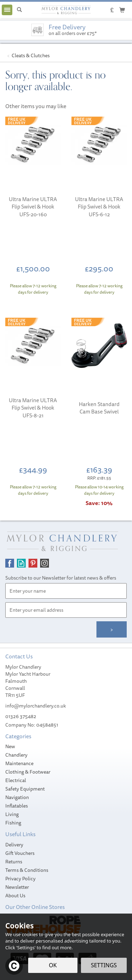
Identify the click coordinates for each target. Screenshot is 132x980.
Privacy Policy (20, 879)
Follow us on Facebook (10, 563)
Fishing (13, 823)
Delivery (14, 845)
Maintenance (19, 763)
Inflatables (17, 806)
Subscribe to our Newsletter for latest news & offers (61, 578)
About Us (15, 896)
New (10, 746)
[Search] (19, 10)
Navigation (17, 797)
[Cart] (122, 10)
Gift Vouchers (20, 853)
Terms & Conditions (27, 870)
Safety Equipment (25, 789)
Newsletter (17, 887)
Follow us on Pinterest (33, 563)
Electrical (16, 780)
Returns (14, 862)
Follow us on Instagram (45, 563)
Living (12, 814)
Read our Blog (21, 563)
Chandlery (16, 755)
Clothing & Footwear (28, 772)
